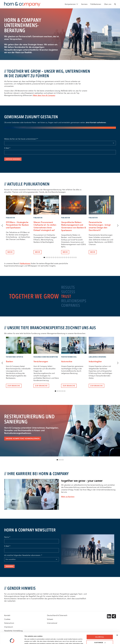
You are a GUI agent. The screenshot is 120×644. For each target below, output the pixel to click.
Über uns (108, 4)
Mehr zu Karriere (68, 497)
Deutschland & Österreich (57, 615)
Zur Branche (14, 386)
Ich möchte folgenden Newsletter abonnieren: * (23, 555)
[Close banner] (117, 625)
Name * (7, 537)
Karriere (84, 4)
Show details (29, 640)
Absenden (9, 566)
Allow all (100, 626)
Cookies (7, 619)
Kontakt (7, 615)
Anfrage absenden (13, 159)
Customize (100, 632)
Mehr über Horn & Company (44, 95)
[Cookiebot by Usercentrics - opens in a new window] (12, 640)
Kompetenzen (70, 4)
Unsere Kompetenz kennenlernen (23, 439)
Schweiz (50, 619)
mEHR (10, 252)
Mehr (38, 252)
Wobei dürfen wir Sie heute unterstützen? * (21, 139)
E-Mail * (7, 148)
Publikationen (96, 4)
